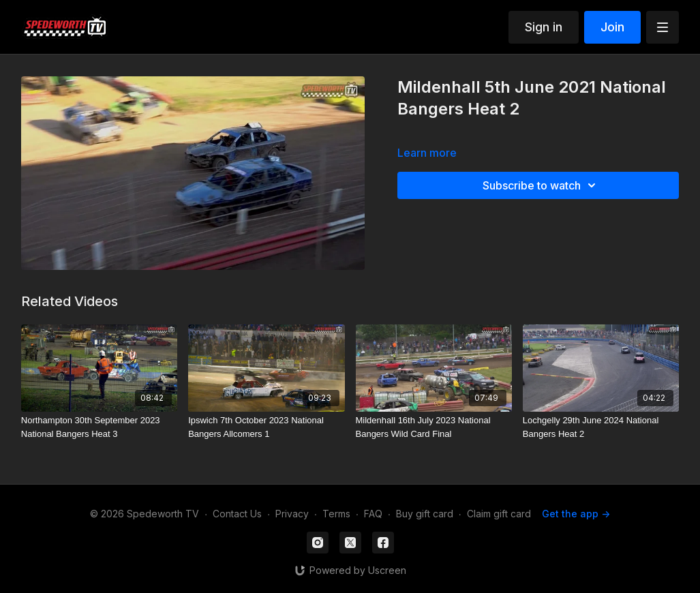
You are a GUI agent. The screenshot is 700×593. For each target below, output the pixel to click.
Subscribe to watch (541, 185)
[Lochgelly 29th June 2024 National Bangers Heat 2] (601, 427)
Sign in (544, 27)
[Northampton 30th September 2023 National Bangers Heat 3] (99, 427)
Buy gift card (425, 514)
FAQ (373, 514)
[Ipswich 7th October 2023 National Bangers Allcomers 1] (266, 427)
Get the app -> (576, 514)
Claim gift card (499, 514)
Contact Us (237, 514)
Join (612, 27)
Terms (336, 514)
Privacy (292, 514)
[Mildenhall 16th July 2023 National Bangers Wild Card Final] (434, 427)
